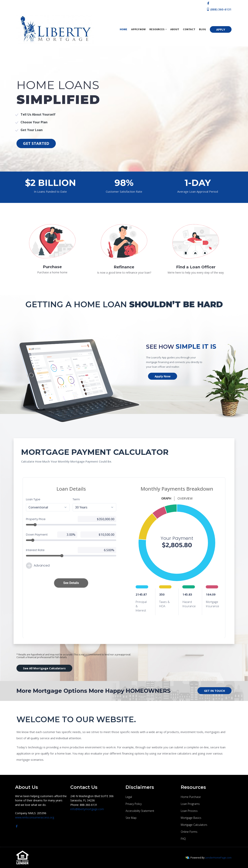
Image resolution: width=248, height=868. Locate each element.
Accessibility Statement (140, 811)
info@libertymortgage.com (87, 809)
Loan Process (189, 811)
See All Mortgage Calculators (44, 668)
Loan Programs (190, 804)
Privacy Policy (134, 804)
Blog (202, 29)
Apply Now (138, 29)
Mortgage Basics (191, 818)
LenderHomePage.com (218, 858)
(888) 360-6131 (219, 9)
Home (124, 29)
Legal (129, 797)
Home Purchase (191, 797)
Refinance (124, 267)
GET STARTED (36, 143)
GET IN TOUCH (214, 691)
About (175, 29)
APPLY (221, 29)
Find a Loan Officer (196, 267)
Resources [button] (157, 29)
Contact (189, 29)
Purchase (52, 267)
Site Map (131, 818)
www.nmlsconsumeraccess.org (35, 817)
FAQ (183, 839)
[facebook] (208, 3)
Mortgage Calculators (194, 825)
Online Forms (189, 832)
